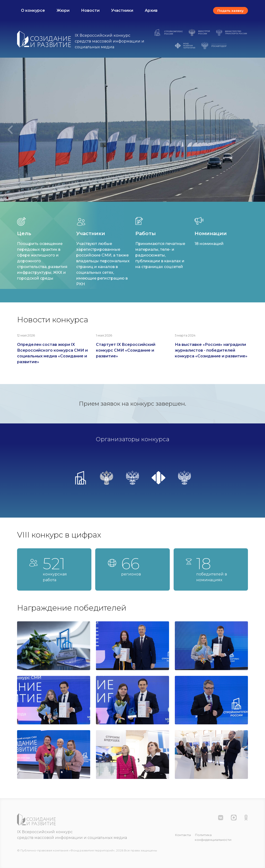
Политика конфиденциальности (213, 837)
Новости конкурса (53, 320)
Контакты (183, 835)
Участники (122, 10)
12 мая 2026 (26, 335)
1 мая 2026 (104, 335)
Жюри (63, 10)
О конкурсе (33, 10)
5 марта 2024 (185, 335)
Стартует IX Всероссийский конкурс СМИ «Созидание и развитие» (126, 350)
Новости (90, 10)
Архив (151, 10)
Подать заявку (230, 11)
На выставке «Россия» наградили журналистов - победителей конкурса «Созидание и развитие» (211, 350)
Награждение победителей (72, 608)
